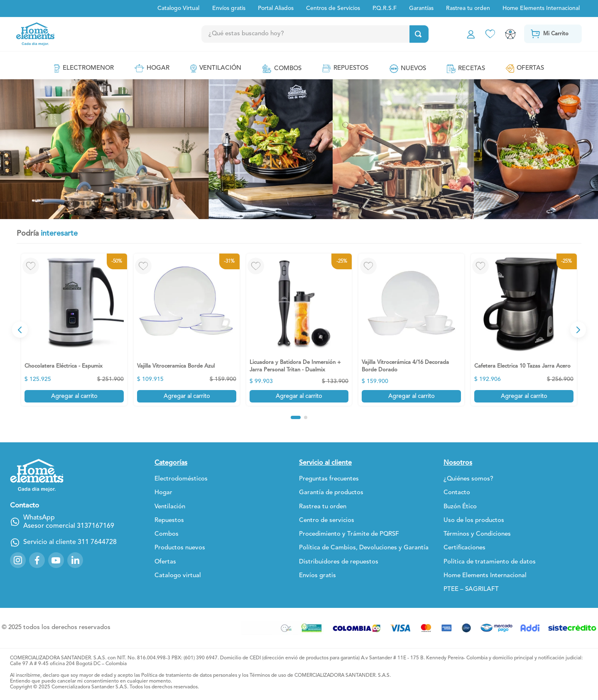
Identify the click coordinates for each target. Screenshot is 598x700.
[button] (296, 417)
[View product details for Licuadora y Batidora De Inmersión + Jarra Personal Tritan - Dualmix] (299, 330)
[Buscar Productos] (418, 34)
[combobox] (332, 34)
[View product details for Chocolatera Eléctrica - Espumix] (74, 330)
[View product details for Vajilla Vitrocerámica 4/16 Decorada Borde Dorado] (411, 330)
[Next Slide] (578, 329)
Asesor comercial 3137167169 (69, 526)
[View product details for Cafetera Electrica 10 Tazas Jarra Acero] (524, 330)
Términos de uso (268, 676)
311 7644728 (97, 542)
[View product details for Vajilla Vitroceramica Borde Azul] (187, 330)
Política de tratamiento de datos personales (189, 676)
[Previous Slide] (20, 329)
